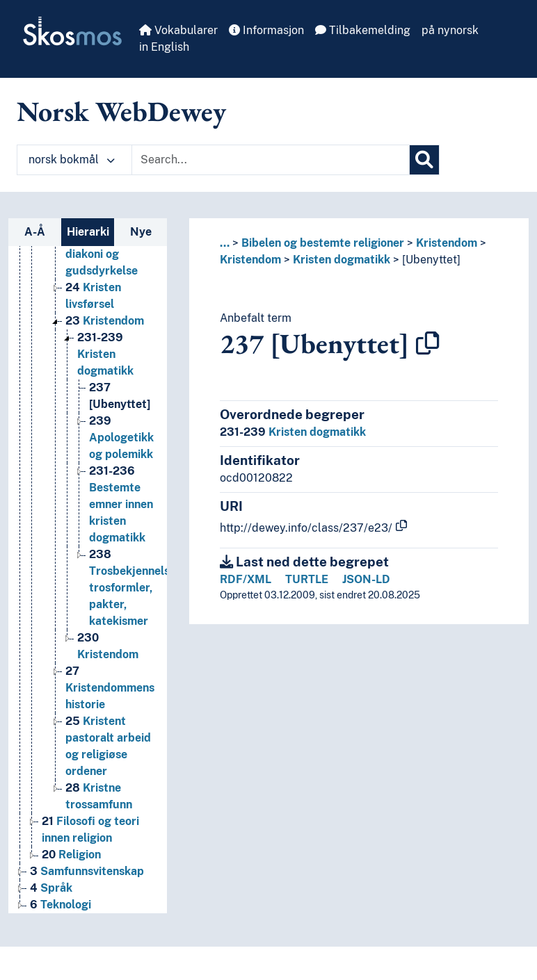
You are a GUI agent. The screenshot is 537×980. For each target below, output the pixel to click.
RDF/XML (246, 579)
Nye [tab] (141, 232)
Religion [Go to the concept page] (71, 855)
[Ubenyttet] (431, 260)
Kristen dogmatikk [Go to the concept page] (105, 354)
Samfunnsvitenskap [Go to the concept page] (87, 871)
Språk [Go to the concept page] (51, 888)
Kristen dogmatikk (342, 260)
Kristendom (447, 243)
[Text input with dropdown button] (271, 160)
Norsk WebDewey (121, 111)
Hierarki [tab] (88, 232)
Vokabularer (178, 30)
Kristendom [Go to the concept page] (105, 321)
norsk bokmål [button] (72, 160)
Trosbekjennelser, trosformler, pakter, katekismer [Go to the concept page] (136, 588)
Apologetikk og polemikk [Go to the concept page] (121, 438)
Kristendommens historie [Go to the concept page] (110, 688)
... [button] (225, 243)
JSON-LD (366, 579)
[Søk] (424, 160)
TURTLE (307, 579)
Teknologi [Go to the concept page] (61, 905)
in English (164, 47)
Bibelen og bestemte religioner (323, 243)
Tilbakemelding (363, 30)
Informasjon (266, 30)
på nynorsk (450, 30)
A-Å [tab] (35, 232)
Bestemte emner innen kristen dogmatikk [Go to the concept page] (121, 504)
